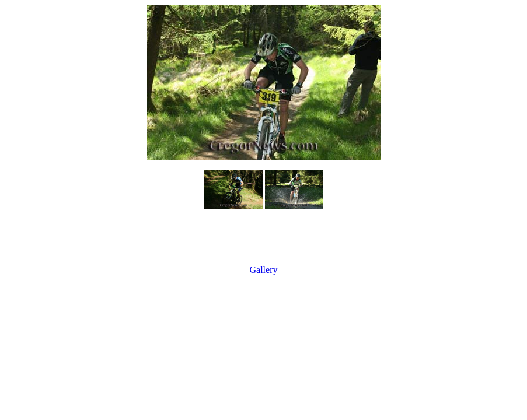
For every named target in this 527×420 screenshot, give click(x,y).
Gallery (264, 270)
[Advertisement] (264, 238)
